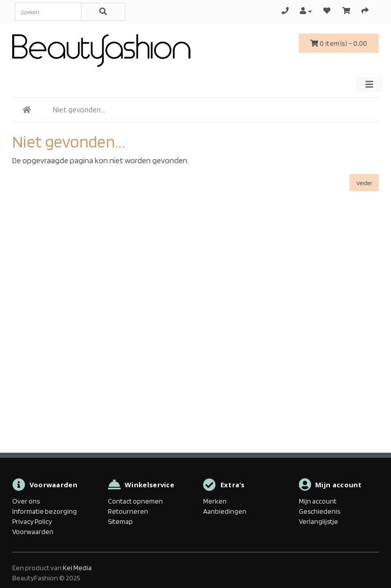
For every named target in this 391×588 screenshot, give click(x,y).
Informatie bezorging (45, 511)
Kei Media (77, 568)
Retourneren (128, 511)
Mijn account (318, 501)
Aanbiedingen (225, 511)
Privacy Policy (32, 521)
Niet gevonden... (79, 110)
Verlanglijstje (318, 521)
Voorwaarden (33, 532)
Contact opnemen (135, 501)
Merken (215, 501)
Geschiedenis (319, 511)
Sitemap (120, 521)
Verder (364, 183)
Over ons (26, 501)
